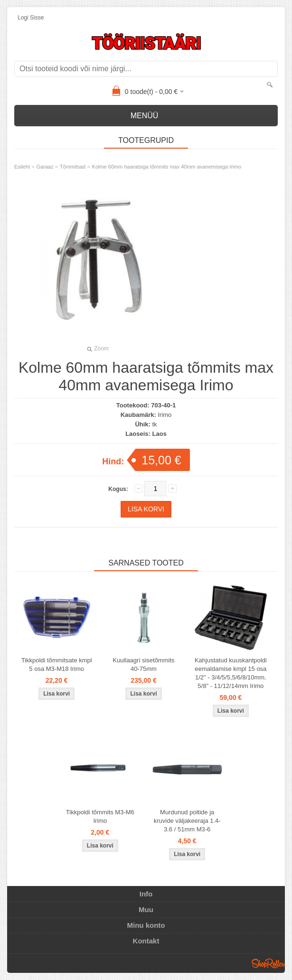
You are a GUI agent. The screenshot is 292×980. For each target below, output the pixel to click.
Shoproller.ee (268, 963)
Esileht (22, 167)
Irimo (165, 415)
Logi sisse (31, 18)
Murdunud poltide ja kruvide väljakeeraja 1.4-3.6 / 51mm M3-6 (187, 821)
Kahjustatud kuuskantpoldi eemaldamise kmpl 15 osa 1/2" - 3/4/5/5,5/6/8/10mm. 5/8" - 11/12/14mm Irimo (231, 673)
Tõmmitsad (73, 167)
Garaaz (45, 167)
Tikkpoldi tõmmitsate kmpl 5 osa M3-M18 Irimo (57, 664)
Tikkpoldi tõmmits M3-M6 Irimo (100, 816)
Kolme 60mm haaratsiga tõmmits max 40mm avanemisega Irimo (167, 167)
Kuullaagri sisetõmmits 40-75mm (143, 664)
